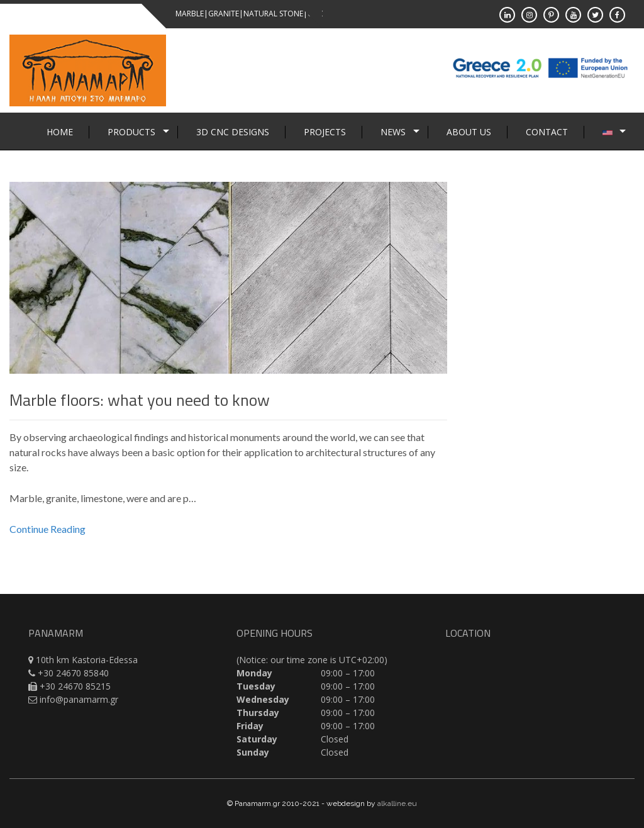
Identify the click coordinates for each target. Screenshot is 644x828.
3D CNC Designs (233, 132)
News (393, 132)
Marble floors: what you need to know (140, 400)
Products (131, 132)
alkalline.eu (397, 803)
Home (60, 132)
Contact (547, 132)
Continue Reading (47, 529)
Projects (325, 132)
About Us (469, 132)
